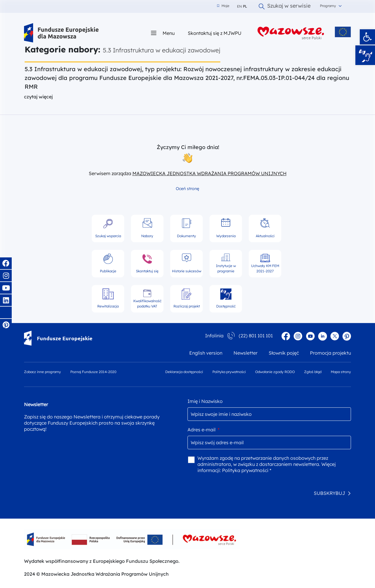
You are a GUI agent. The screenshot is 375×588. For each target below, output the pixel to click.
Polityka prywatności (229, 372)
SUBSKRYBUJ (329, 493)
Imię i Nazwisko (205, 401)
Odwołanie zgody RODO (275, 372)
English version (206, 353)
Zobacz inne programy (42, 372)
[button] (367, 37)
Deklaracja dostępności (184, 372)
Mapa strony (341, 372)
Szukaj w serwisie (285, 6)
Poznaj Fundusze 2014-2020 (93, 372)
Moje (223, 6)
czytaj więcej (38, 97)
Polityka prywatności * (247, 470)
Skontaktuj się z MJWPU (215, 33)
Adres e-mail (203, 430)
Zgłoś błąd (313, 372)
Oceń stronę (187, 189)
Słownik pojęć (284, 353)
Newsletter (246, 353)
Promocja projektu (330, 353)
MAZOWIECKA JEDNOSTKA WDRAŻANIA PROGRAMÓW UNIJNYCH (209, 173)
